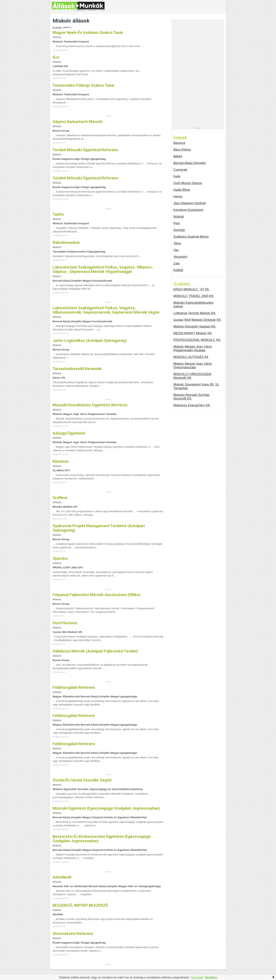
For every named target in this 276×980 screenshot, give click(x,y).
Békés (178, 156)
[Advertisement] (198, 74)
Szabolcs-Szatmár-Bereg (191, 237)
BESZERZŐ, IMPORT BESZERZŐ (80, 905)
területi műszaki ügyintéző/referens (85, 150)
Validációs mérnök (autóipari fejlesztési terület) (95, 651)
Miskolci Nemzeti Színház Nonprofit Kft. (191, 397)
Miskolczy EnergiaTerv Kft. (192, 405)
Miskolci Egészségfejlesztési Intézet (193, 305)
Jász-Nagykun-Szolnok (190, 203)
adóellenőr (62, 877)
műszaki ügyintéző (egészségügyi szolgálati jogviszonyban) (106, 808)
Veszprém (180, 257)
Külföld (178, 270)
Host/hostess (65, 623)
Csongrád (180, 170)
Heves (178, 196)
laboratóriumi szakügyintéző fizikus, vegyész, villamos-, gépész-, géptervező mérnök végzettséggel (103, 269)
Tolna (177, 243)
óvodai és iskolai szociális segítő (82, 780)
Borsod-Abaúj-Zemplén (190, 163)
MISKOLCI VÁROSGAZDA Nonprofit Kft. (192, 376)
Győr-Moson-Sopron (188, 183)
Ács (56, 57)
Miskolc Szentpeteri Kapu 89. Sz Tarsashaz (196, 386)
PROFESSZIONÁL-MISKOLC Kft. (197, 340)
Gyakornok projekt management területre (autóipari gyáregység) (99, 528)
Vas (176, 250)
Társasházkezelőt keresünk (77, 369)
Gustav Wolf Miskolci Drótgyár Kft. (197, 320)
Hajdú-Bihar (182, 190)
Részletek (197, 977)
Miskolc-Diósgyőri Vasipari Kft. (195, 326)
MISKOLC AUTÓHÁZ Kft (191, 357)
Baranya (179, 143)
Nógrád (179, 217)
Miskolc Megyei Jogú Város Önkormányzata (193, 366)
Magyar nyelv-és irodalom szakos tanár (88, 33)
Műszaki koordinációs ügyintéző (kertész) (90, 405)
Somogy (179, 230)
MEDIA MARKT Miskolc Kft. (193, 333)
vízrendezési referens (73, 934)
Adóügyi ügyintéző (69, 433)
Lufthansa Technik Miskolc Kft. (195, 313)
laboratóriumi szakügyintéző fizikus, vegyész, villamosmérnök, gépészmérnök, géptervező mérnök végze (106, 310)
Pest (177, 223)
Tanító (58, 214)
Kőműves (61, 461)
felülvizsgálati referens (74, 687)
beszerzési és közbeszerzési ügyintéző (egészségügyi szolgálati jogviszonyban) (102, 839)
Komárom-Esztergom (188, 210)
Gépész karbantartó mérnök (78, 122)
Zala (176, 263)
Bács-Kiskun (182, 150)
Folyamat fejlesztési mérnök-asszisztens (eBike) (97, 595)
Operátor (60, 558)
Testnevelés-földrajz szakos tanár (84, 85)
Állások (57, 27)
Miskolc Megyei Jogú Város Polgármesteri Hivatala (193, 348)
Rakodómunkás (66, 243)
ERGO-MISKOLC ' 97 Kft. (192, 289)
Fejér (177, 176)
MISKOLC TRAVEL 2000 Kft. (194, 296)
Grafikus (60, 498)
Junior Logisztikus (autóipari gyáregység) (90, 340)
